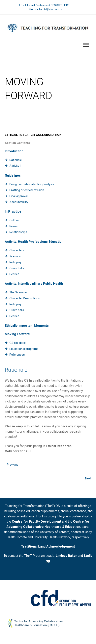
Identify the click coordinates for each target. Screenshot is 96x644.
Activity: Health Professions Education (34, 242)
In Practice (13, 211)
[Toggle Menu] (86, 45)
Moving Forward (17, 334)
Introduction (14, 151)
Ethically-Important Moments (27, 326)
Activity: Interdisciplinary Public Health (34, 284)
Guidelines (13, 176)
